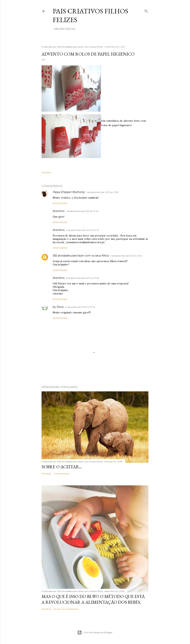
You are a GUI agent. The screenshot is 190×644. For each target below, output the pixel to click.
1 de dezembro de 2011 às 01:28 (102, 192)
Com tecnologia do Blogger (95, 632)
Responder (60, 203)
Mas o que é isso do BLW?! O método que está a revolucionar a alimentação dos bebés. (93, 599)
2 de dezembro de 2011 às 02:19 (82, 230)
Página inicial (65, 29)
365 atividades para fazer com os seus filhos (81, 256)
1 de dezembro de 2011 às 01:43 (82, 211)
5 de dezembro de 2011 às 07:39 (83, 278)
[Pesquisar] (146, 10)
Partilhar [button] (46, 172)
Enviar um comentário (66, 609)
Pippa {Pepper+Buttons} (69, 192)
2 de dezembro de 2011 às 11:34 (126, 256)
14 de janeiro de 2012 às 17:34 (80, 307)
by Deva (58, 307)
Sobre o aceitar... (62, 467)
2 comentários (62, 474)
